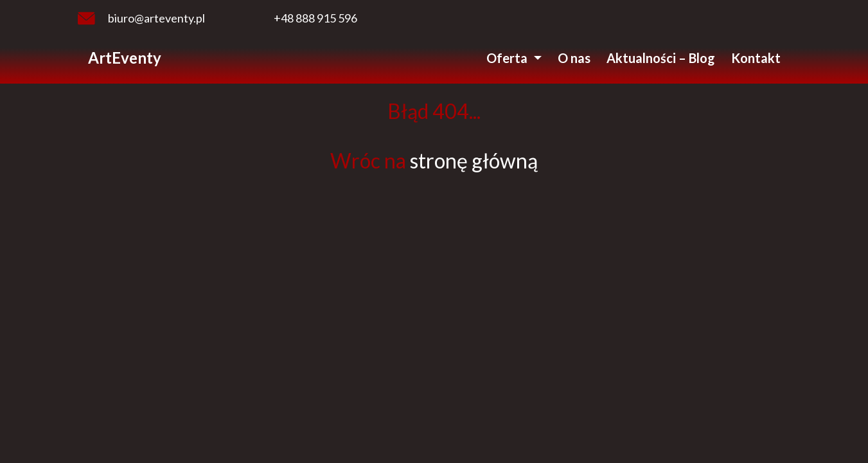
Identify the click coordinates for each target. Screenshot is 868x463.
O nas (574, 58)
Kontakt (756, 58)
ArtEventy (125, 58)
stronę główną (474, 160)
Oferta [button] (508, 58)
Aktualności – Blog (661, 58)
